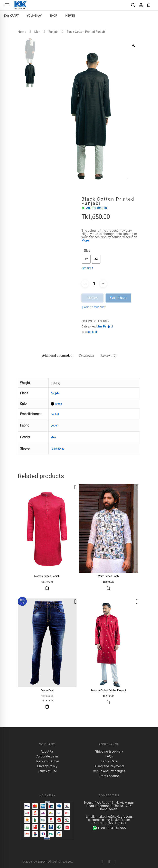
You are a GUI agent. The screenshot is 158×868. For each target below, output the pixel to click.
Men (37, 32)
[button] (93, 308)
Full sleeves (57, 449)
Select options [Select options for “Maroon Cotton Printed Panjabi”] (108, 702)
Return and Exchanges (109, 771)
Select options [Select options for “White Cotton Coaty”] (108, 588)
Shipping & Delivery (109, 752)
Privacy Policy (47, 766)
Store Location (109, 776)
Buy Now (92, 298)
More (85, 240)
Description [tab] (86, 355)
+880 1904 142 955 (109, 828)
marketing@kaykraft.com (114, 817)
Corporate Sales (47, 756)
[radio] (86, 259)
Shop (53, 16)
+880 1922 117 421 (112, 823)
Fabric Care (109, 761)
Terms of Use (47, 771)
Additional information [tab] (57, 355)
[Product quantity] (94, 284)
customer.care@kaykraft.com (109, 820)
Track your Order (47, 761)
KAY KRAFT (11, 16)
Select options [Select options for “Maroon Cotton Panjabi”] (47, 588)
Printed (55, 414)
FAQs (109, 756)
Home (22, 32)
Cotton (54, 426)
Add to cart (118, 298)
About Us (47, 752)
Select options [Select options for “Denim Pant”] (47, 707)
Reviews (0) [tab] (108, 355)
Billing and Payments (109, 766)
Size (87, 251)
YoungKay (34, 16)
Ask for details (96, 208)
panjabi (92, 332)
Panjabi (53, 32)
